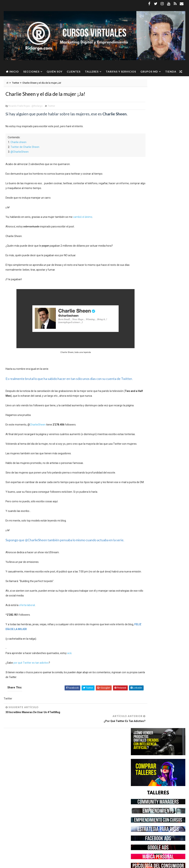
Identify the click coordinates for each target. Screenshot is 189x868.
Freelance (31, 786)
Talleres (92, 72)
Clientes (74, 72)
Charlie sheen (18, 148)
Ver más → (33, 846)
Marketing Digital (43, 799)
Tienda (11, 81)
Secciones (31, 72)
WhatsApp (29, 812)
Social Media (39, 805)
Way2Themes (36, 863)
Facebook (15, 786)
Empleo (42, 779)
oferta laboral (27, 640)
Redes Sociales (19, 805)
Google (45, 786)
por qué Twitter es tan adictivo (31, 698)
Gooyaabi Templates (75, 863)
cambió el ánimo (83, 223)
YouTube (44, 812)
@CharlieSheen (20, 158)
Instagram (16, 792)
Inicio (14, 72)
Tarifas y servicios (121, 72)
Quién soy (55, 72)
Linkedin (31, 792)
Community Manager (22, 779)
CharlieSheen (38, 440)
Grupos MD (149, 72)
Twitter (51, 107)
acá (69, 688)
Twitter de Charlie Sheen (25, 153)
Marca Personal (19, 799)
